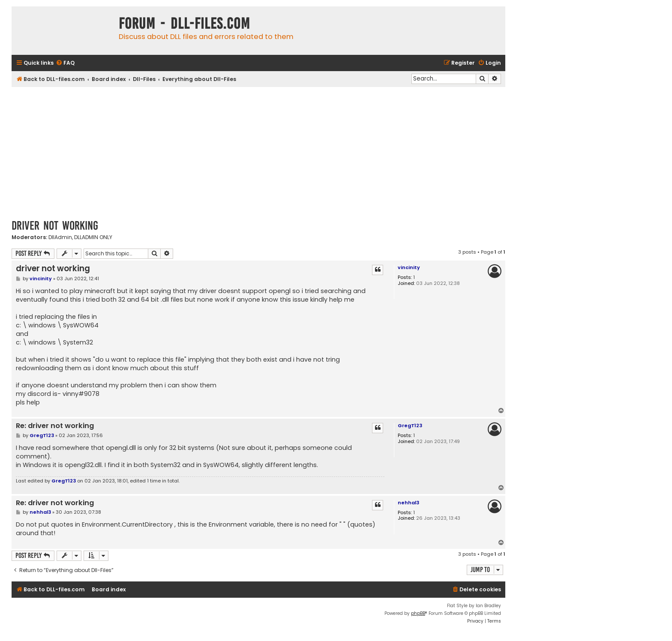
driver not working (55, 226)
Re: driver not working (55, 426)
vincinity (409, 267)
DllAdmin (60, 237)
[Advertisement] (258, 151)
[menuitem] (65, 63)
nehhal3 (408, 503)
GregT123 (410, 425)
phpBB (418, 613)
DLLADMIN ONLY (93, 237)
